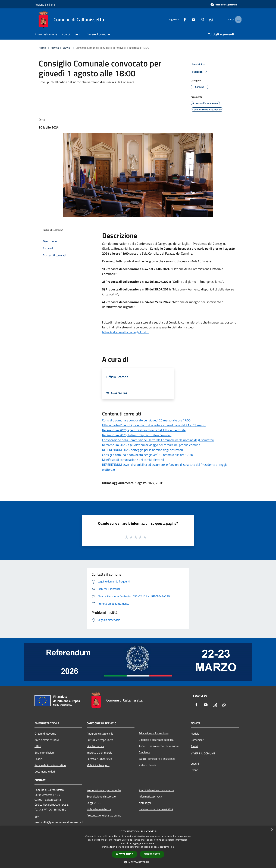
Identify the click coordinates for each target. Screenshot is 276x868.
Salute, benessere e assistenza (157, 759)
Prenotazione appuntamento (104, 790)
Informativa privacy (150, 796)
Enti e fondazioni (45, 752)
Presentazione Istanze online (104, 815)
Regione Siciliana (45, 5)
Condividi (199, 65)
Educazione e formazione (154, 733)
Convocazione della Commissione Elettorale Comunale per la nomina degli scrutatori (158, 440)
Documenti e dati (45, 771)
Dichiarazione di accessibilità (156, 809)
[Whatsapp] (206, 19)
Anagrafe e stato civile (100, 734)
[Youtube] (188, 19)
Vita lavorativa (95, 746)
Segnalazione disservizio (101, 796)
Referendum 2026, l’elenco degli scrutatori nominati (137, 435)
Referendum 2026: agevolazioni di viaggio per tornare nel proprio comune (151, 445)
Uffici (38, 746)
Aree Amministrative (47, 740)
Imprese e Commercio (99, 752)
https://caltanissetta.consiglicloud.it (125, 332)
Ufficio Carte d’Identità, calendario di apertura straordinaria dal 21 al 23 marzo (154, 425)
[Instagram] (197, 19)
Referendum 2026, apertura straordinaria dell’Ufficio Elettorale (144, 430)
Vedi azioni (200, 72)
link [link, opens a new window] (172, 847)
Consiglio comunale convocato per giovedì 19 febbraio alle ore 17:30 (148, 455)
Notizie (195, 734)
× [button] (272, 830)
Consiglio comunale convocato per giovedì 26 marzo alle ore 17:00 (146, 420)
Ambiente (145, 752)
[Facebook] (180, 19)
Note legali (145, 803)
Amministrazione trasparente (156, 790)
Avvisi (67, 48)
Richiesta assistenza (99, 809)
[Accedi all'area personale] (224, 5)
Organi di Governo (45, 734)
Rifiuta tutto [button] (152, 854)
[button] (138, 862)
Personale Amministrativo (50, 765)
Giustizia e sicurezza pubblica (156, 740)
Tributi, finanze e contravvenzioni (159, 746)
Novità (55, 48)
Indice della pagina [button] (53, 230)
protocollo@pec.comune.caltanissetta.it (59, 822)
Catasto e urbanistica (99, 759)
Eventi (195, 770)
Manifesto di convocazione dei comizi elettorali (133, 460)
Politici (39, 759)
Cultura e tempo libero (100, 740)
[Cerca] (237, 20)
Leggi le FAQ (94, 803)
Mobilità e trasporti (98, 765)
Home (42, 48)
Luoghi (195, 764)
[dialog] (138, 847)
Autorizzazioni (147, 765)
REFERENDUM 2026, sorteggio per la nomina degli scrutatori (142, 450)
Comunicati (198, 740)
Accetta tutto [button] (124, 854)
